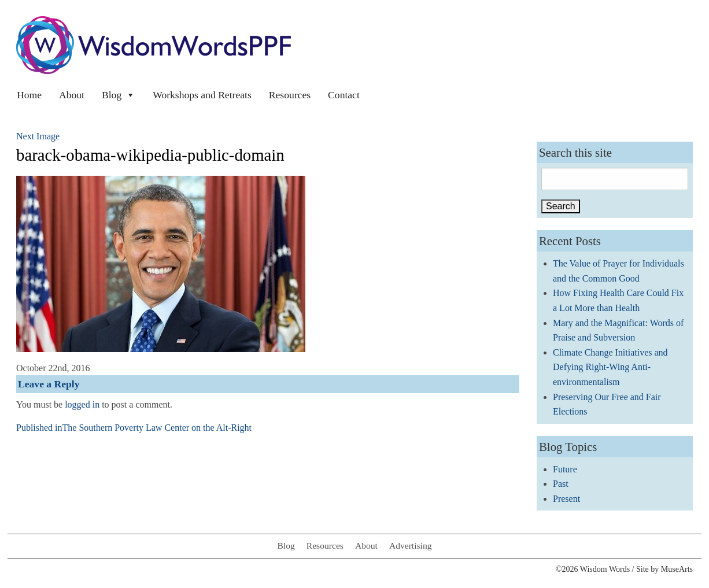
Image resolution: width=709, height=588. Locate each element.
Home (29, 95)
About (72, 95)
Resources (290, 95)
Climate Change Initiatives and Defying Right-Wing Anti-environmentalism (610, 367)
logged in (82, 404)
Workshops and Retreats (202, 95)
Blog (119, 95)
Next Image (38, 136)
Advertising (411, 546)
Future (565, 469)
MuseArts (677, 569)
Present (566, 499)
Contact (344, 95)
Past (561, 484)
